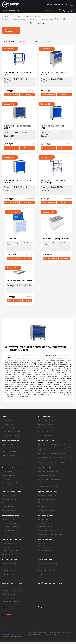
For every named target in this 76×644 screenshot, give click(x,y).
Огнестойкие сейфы (8, 428)
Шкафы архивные (8, 444)
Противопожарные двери (10, 530)
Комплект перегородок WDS (56, 239)
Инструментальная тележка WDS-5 (54, 127)
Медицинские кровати (45, 523)
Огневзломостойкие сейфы (11, 432)
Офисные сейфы (7, 424)
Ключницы (42, 567)
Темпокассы (6, 479)
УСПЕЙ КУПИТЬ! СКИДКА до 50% (50, 583)
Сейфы (4, 417)
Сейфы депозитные (8, 472)
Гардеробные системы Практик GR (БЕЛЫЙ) (52, 444)
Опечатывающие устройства (47, 563)
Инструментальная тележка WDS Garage (54, 182)
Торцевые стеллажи (8, 574)
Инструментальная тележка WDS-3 (54, 74)
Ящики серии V (43, 543)
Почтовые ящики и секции (47, 571)
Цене (36, 41)
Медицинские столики (45, 527)
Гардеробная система (46, 440)
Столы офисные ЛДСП (45, 432)
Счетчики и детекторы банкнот (12, 483)
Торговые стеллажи (9, 559)
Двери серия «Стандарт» (10, 523)
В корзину (28, 95)
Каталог (17, 16)
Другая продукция (45, 559)
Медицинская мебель (46, 515)
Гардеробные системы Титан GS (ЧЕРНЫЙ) (52, 463)
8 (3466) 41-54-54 (61, 5)
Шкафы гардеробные (9, 448)
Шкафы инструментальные (47, 499)
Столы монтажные (44, 507)
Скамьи (41, 578)
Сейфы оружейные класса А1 (47, 483)
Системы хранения (8, 554)
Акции (6, 614)
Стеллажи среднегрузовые (11, 499)
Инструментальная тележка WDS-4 (17, 127)
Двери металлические (10, 515)
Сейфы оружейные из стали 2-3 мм (49, 479)
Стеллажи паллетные (9, 507)
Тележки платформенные (10, 550)
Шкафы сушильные (44, 503)
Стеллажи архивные (8, 495)
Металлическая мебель (11, 440)
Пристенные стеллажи (9, 563)
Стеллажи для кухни (8, 598)
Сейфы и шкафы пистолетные (48, 472)
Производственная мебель (36, 16)
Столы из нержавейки (9, 594)
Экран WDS (12, 239)
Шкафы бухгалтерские (9, 452)
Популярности (23, 41)
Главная (5, 16)
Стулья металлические (45, 435)
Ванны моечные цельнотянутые (12, 591)
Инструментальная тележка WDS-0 (17, 74)
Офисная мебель (44, 417)
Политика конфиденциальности (12, 636)
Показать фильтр (38, 23)
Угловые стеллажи (8, 567)
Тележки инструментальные (14, 19)
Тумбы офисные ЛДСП (45, 428)
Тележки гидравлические (10, 543)
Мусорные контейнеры (46, 550)
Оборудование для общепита (13, 583)
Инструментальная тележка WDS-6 (17, 182)
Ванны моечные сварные (10, 587)
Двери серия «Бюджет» (9, 519)
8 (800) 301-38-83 (45, 5)
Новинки (5, 607)
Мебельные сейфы (8, 420)
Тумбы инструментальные (46, 510)
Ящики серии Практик (45, 547)
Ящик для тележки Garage (20, 281)
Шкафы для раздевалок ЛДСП (47, 424)
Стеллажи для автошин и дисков (12, 503)
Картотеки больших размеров (11, 459)
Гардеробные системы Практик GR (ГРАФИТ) (52, 453)
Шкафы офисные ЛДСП (45, 420)
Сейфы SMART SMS (8, 475)
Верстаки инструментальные (47, 495)
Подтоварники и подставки (11, 602)
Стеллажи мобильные (9, 510)
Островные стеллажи (9, 571)
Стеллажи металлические (12, 492)
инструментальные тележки (42, 358)
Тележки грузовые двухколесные (12, 547)
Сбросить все (48, 41)
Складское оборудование (12, 539)
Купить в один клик (12, 95)
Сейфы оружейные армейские (48, 487)
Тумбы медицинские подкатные (48, 530)
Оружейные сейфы (45, 468)
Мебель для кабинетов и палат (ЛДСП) (50, 534)
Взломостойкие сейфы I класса (12, 435)
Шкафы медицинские (45, 519)
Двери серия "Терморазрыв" (11, 527)
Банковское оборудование (12, 468)
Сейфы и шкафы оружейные (47, 475)
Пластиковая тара (45, 539)
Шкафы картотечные (8, 455)
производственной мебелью (16, 360)
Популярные (43, 607)
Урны (40, 574)
